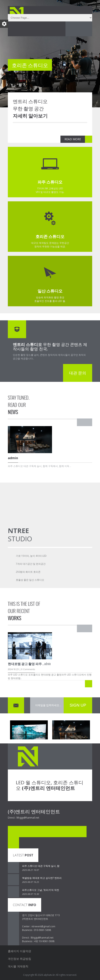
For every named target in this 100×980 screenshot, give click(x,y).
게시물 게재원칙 (18, 966)
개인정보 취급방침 (19, 959)
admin (29, 664)
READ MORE (73, 139)
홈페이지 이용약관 (19, 951)
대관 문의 (78, 373)
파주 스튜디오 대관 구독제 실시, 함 (41, 866)
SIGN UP (78, 705)
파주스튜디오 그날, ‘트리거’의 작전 (41, 890)
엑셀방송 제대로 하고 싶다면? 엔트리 (42, 878)
